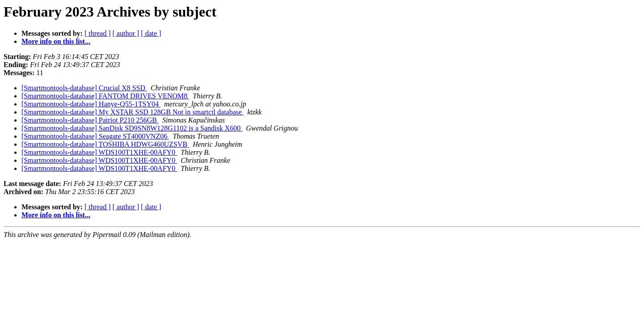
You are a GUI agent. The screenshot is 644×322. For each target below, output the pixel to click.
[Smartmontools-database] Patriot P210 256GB (90, 120)
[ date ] (151, 33)
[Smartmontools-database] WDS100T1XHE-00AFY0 (99, 152)
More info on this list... (56, 41)
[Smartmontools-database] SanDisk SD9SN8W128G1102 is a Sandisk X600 (132, 128)
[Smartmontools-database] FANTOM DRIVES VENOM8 (105, 96)
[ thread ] (98, 33)
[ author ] (126, 33)
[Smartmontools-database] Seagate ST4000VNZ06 (95, 136)
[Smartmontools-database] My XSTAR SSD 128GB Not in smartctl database (133, 112)
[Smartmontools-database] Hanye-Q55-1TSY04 (91, 104)
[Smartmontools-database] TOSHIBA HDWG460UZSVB (105, 144)
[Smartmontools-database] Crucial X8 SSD (84, 88)
